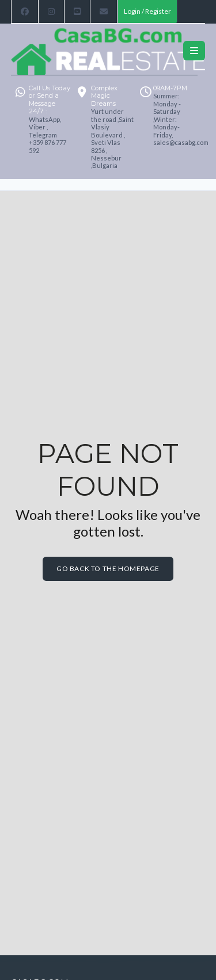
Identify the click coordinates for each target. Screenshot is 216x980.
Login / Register (147, 11)
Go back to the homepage (108, 569)
